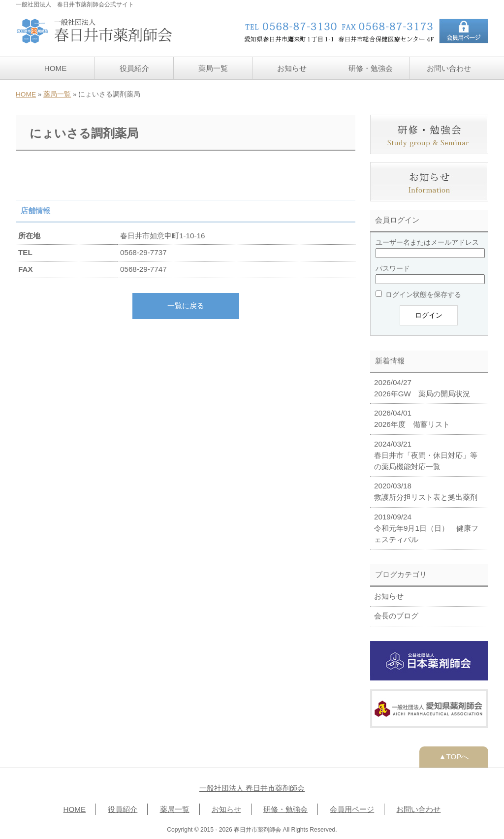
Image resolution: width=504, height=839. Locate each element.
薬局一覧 (213, 68)
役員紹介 (134, 68)
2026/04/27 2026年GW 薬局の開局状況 (422, 388)
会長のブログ (396, 616)
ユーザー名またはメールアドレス (427, 242)
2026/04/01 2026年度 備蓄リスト (412, 419)
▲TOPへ (454, 757)
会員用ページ (352, 809)
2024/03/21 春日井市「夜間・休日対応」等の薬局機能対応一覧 (426, 455)
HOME (56, 68)
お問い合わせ (449, 68)
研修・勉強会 (371, 68)
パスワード (393, 268)
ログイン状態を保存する (418, 294)
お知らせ (292, 68)
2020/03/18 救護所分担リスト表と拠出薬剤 (426, 491)
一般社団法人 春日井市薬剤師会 (252, 788)
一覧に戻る (186, 306)
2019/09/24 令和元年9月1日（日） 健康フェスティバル (426, 528)
